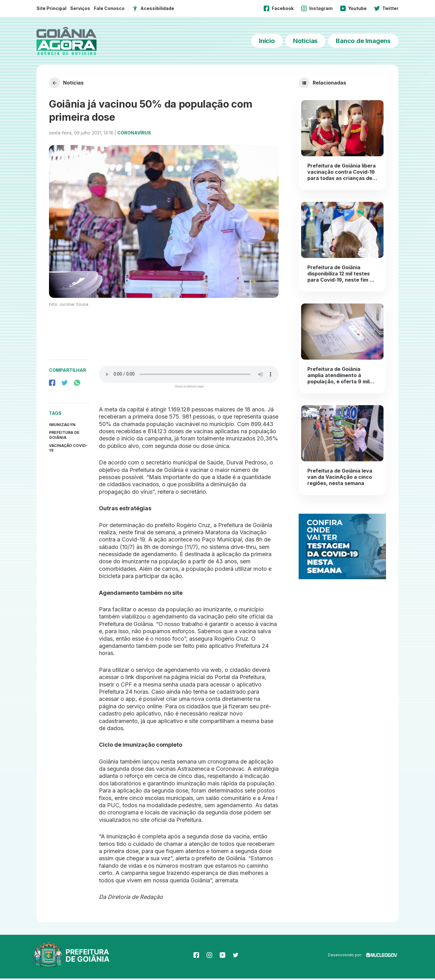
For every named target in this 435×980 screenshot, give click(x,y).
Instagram (317, 8)
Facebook (279, 8)
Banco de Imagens (363, 41)
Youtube (353, 8)
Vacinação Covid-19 (68, 449)
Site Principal (51, 8)
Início (267, 41)
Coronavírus (134, 134)
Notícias (305, 41)
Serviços (80, 8)
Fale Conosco (109, 8)
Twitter (386, 8)
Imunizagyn (62, 426)
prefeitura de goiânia (64, 437)
